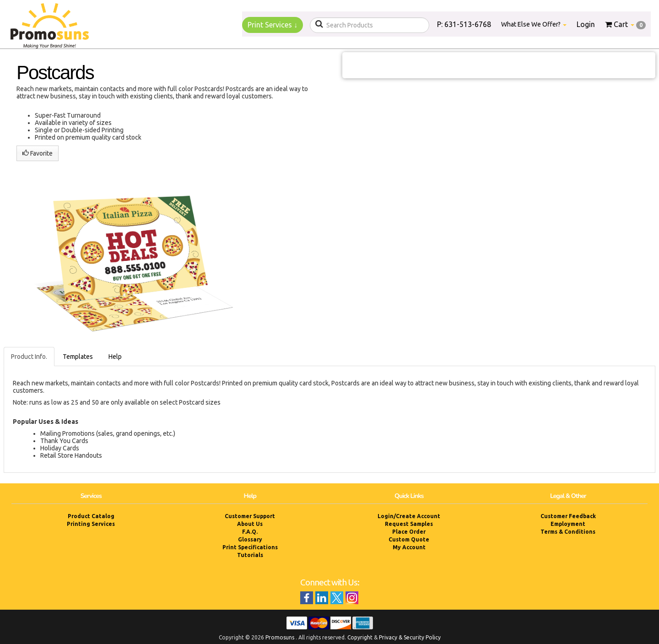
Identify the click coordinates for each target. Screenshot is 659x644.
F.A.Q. (250, 532)
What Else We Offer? (534, 24)
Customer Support (250, 516)
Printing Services (91, 524)
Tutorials (250, 555)
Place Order (409, 532)
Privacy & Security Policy (410, 637)
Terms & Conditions (568, 532)
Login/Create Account (409, 516)
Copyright (360, 637)
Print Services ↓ (273, 25)
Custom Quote (409, 539)
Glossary (250, 539)
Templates (78, 357)
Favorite (38, 153)
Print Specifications (250, 547)
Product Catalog (91, 516)
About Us (250, 524)
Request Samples (409, 524)
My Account (409, 547)
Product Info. (29, 357)
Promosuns (280, 637)
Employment (568, 524)
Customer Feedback (568, 516)
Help (115, 357)
